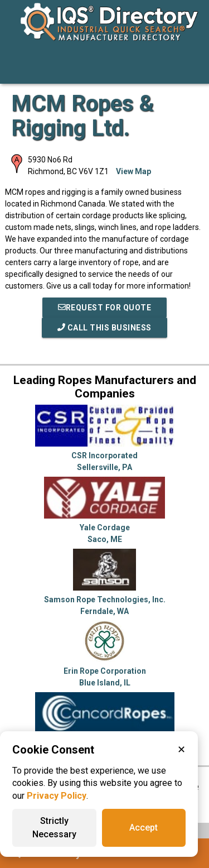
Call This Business (104, 328)
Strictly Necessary (54, 828)
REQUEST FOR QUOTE (105, 308)
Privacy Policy (57, 796)
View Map (133, 171)
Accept (144, 828)
